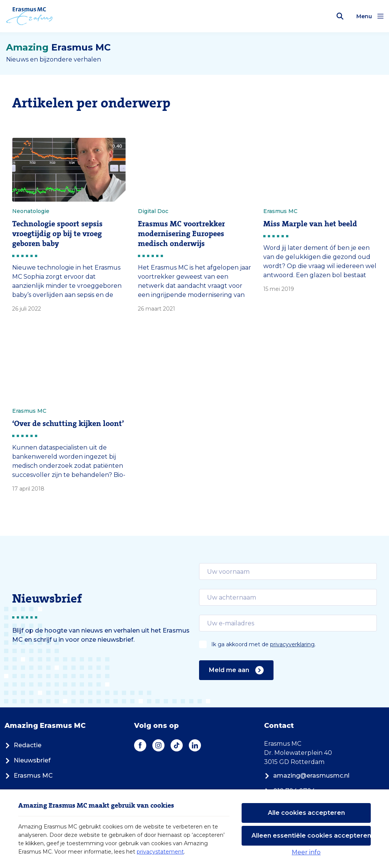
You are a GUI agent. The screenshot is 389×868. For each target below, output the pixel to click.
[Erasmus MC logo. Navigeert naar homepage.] (29, 16)
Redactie (23, 745)
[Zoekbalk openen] (340, 16)
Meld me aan (236, 670)
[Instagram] (158, 745)
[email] (288, 571)
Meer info (306, 852)
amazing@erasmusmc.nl (307, 776)
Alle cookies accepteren (306, 813)
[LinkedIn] (195, 745)
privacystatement (160, 852)
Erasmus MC (29, 776)
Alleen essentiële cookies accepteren (311, 836)
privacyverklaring (292, 644)
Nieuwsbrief (28, 760)
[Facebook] (140, 745)
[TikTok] (177, 745)
